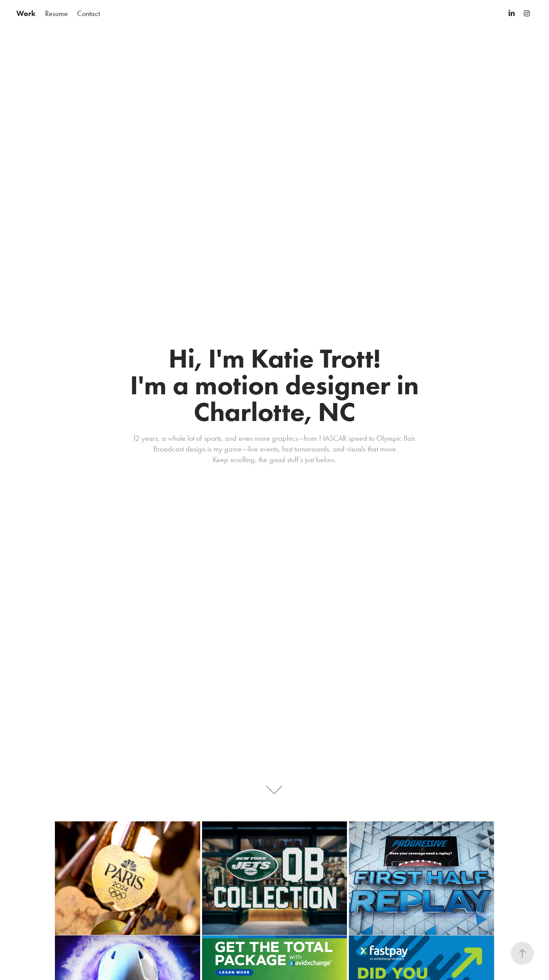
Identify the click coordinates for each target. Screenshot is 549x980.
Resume (56, 13)
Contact (88, 13)
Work (26, 13)
